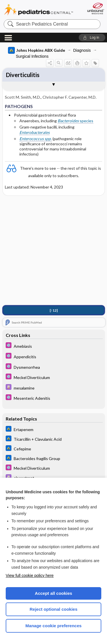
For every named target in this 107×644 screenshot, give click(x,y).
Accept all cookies (53, 593)
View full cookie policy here (30, 575)
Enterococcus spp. (36, 139)
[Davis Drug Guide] (54, 388)
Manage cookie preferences (53, 626)
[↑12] (54, 310)
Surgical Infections (32, 56)
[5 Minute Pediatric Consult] (54, 346)
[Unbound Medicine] (95, 8)
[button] (92, 38)
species (75, 121)
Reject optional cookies (54, 609)
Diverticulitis (23, 75)
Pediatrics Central (39, 10)
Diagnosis (82, 50)
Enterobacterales (35, 132)
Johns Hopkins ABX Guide (37, 50)
